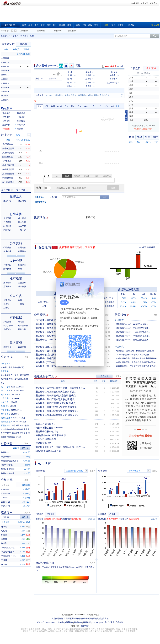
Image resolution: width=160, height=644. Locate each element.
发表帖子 (105, 376)
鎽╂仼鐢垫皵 (8, 149)
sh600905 (5, 58)
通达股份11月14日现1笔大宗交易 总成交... (56, 396)
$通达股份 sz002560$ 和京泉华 (51, 435)
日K (66, 106)
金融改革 (15, 433)
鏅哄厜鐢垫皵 (8, 169)
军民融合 (24, 433)
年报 (20, 300)
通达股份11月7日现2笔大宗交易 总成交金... (57, 407)
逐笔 (132, 137)
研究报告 (120, 315)
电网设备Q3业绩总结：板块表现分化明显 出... (136, 351)
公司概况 (7, 357)
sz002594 (5, 79)
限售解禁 (7, 269)
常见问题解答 (57, 619)
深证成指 (41, 31)
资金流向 (45, 247)
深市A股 (15, 426)
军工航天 (7, 433)
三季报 (6, 308)
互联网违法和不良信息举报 (75, 619)
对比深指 (126, 116)
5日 (46, 106)
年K (86, 106)
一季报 (21, 304)
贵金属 (62, 25)
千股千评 (21, 125)
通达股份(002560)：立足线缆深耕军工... (133, 328)
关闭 (100, 284)
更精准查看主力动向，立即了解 (77, 247)
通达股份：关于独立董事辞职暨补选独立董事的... (60, 388)
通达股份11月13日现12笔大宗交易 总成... (56, 399)
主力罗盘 (143, 247)
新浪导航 (154, 3)
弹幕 (39, 188)
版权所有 (85, 626)
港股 (37, 25)
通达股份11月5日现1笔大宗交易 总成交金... (57, 415)
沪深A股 (23, 426)
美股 (43, 25)
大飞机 (18, 437)
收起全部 (21, 190)
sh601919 (5, 71)
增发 (20, 269)
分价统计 (7, 222)
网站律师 (87, 622)
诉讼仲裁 (22, 347)
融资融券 (7, 226)
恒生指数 (72, 31)
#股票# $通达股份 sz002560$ (50, 428)
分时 (40, 106)
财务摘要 (7, 443)
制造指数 (11, 429)
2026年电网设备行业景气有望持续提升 (133, 355)
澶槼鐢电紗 (8, 144)
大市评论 (6, 117)
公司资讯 (40, 315)
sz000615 (5, 83)
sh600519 (5, 92)
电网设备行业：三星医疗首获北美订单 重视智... (137, 366)
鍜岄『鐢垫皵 (8, 165)
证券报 (20, 129)
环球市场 (5, 31)
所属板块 (22, 251)
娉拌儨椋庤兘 (8, 153)
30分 (106, 106)
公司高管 (22, 248)
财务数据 (16, 317)
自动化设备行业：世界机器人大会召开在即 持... (137, 362)
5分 (93, 106)
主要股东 (22, 283)
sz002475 (5, 100)
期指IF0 (57, 31)
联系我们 (69, 622)
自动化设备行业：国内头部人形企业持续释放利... (137, 358)
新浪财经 (5, 36)
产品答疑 (119, 622)
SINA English (98, 622)
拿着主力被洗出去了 (46, 424)
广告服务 (60, 622)
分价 (147, 137)
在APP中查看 (111, 66)
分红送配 (7, 265)
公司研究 (119, 320)
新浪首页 (144, 3)
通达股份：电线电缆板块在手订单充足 (55, 324)
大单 (139, 137)
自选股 (131, 25)
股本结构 (7, 283)
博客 (113, 25)
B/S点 (59, 106)
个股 (84, 25)
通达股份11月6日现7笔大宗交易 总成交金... (57, 411)
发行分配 (16, 261)
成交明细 (22, 218)
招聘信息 (78, 622)
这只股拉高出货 (43, 443)
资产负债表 (8, 326)
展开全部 (6, 190)
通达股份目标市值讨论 (47, 432)
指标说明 (151, 247)
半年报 (6, 304)
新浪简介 (41, 622)
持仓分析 (22, 222)
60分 (113, 106)
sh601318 (5, 87)
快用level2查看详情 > (143, 129)
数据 (96, 25)
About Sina (50, 622)
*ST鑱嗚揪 (7, 161)
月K (79, 106)
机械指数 (19, 429)
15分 (99, 106)
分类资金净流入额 (128, 290)
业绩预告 (7, 329)
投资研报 (40, 217)
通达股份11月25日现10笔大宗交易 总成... (56, 392)
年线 (53, 106)
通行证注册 (109, 622)
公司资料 (16, 243)
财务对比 (22, 201)
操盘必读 (21, 113)
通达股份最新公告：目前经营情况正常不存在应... (60, 447)
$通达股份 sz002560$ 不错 (48, 451)
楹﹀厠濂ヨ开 (8, 182)
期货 (49, 25)
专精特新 (11, 437)
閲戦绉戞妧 (8, 157)
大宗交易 (22, 226)
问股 (78, 66)
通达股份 (24, 36)
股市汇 (121, 25)
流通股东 (7, 287)
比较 (105, 197)
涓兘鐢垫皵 (8, 178)
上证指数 (24, 31)
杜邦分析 (22, 329)
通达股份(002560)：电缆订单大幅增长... (133, 324)
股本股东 (16, 278)
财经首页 (135, 3)
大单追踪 (7, 218)
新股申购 (6, 125)
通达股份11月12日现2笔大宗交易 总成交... (56, 403)
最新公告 (7, 300)
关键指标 (7, 322)
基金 (30, 25)
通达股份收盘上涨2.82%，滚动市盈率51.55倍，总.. (61, 366)
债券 (69, 25)
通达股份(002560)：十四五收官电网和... (133, 332)
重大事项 (16, 343)
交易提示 (6, 113)
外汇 (55, 25)
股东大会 (7, 347)
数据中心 (7, 201)
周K (73, 106)
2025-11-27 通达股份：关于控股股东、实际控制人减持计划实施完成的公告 (77, 95)
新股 (90, 25)
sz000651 (5, 75)
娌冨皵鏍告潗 (8, 174)
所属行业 (7, 251)
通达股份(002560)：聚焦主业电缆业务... (133, 340)
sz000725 (5, 62)
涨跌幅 (26, 49)
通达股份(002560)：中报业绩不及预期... (133, 336)
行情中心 (15, 36)
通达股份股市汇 (44, 376)
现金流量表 (23, 326)
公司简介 (7, 248)
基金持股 (22, 287)
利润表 (21, 322)
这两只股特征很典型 (46, 439)
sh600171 (5, 96)
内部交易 (7, 230)
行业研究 (119, 347)
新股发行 (22, 265)
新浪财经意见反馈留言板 (98, 619)
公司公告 (6, 121)
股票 (24, 25)
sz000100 (5, 66)
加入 (122, 66)
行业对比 (7, 135)
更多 (107, 315)
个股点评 (21, 117)
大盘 (78, 25)
